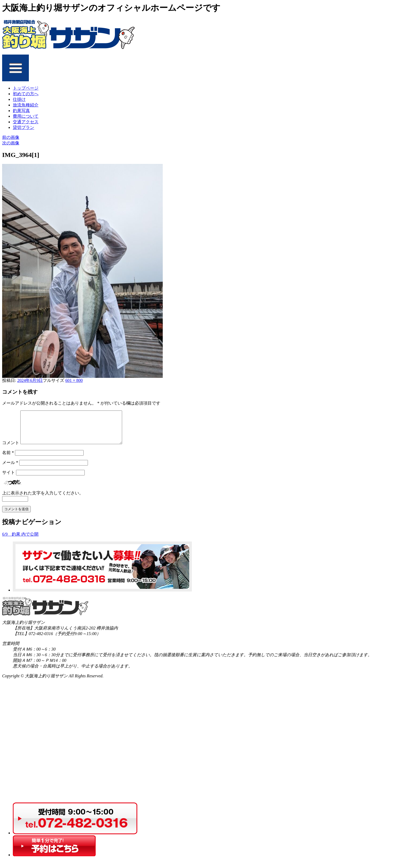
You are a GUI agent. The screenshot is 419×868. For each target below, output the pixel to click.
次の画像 (11, 143)
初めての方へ (26, 94)
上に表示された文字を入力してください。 (43, 499)
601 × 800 (74, 380)
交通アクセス (26, 122)
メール (10, 469)
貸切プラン (24, 127)
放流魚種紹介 (26, 105)
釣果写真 (21, 111)
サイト (9, 479)
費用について (26, 116)
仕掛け (19, 99)
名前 (8, 459)
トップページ (26, 88)
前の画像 (11, 137)
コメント (11, 449)
